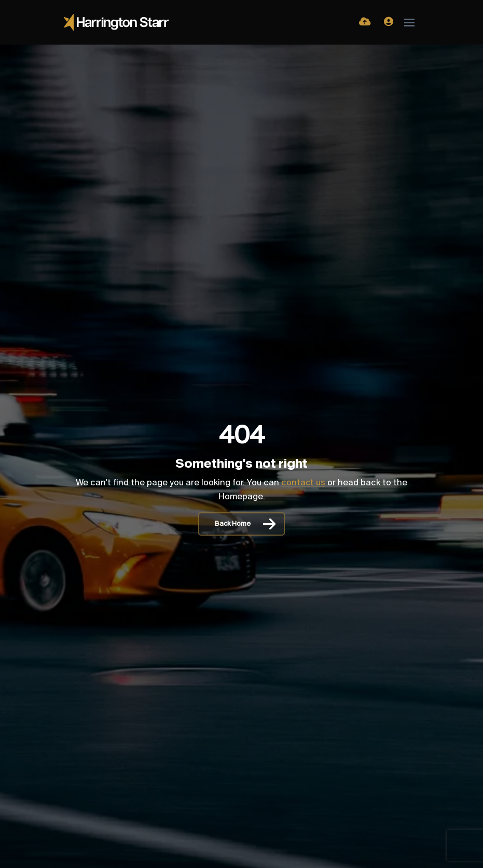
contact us (303, 483)
